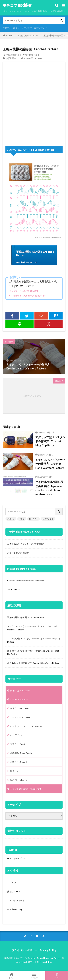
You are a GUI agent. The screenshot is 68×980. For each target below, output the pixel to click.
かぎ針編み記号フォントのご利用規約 (26, 544)
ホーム (11, 975)
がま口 (17, 28)
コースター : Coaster (20, 717)
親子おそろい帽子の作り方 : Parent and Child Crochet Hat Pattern (33, 652)
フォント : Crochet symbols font (26, 789)
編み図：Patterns (35, 58)
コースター (27, 28)
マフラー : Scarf (18, 744)
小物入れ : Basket (18, 762)
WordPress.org (15, 909)
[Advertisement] (34, 103)
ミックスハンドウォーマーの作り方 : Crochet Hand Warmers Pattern (50, 464)
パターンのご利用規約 (36, 11)
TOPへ (57, 975)
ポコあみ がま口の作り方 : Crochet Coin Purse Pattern (33, 663)
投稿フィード (14, 891)
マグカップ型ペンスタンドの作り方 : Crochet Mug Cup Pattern (50, 441)
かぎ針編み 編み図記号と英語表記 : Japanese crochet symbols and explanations (49, 488)
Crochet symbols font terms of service (26, 581)
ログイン (12, 883)
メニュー (34, 975)
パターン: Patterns (12, 11)
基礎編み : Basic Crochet (22, 753)
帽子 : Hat (15, 771)
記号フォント (41, 28)
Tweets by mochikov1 (16, 858)
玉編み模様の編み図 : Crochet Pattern (25, 617)
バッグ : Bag (16, 735)
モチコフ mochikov (17, 5)
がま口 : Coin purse (19, 708)
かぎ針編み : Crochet (28, 35)
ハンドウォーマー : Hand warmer (26, 726)
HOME (9, 35)
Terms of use (14, 589)
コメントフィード (16, 900)
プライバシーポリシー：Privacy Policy (34, 950)
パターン (7, 28)
